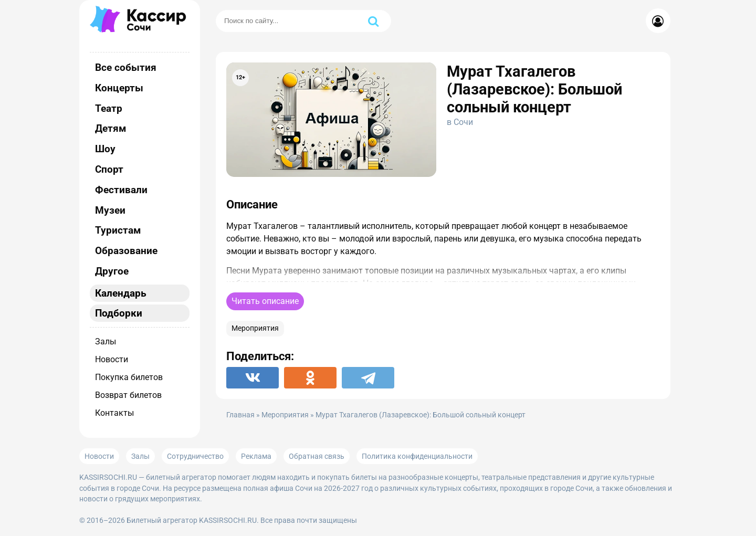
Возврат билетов (128, 395)
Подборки (119, 313)
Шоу (105, 149)
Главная (240, 415)
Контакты (114, 413)
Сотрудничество (195, 456)
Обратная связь (317, 456)
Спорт (109, 169)
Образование (126, 251)
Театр (109, 108)
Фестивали (121, 190)
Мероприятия (255, 328)
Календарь (121, 293)
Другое (112, 271)
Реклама (256, 456)
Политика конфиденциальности (417, 456)
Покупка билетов (129, 377)
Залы (106, 341)
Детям (111, 128)
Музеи (110, 210)
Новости (112, 359)
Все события (126, 67)
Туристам (118, 230)
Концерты (119, 88)
